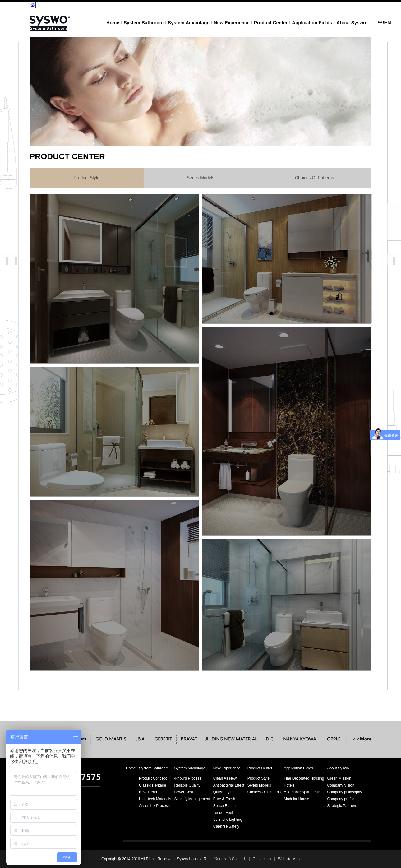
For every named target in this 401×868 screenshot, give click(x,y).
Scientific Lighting (228, 819)
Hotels (289, 785)
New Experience (232, 23)
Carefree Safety (226, 826)
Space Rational (226, 806)
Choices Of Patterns (314, 178)
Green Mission (339, 778)
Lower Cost (184, 792)
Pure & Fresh (224, 799)
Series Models (201, 178)
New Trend (148, 792)
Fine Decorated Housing (304, 778)
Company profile (341, 799)
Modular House (296, 799)
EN (387, 23)
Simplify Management (192, 799)
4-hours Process (188, 778)
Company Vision (341, 785)
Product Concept (153, 778)
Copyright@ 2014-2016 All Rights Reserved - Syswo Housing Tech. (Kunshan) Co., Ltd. (174, 859)
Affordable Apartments (302, 792)
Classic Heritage (152, 785)
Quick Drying (224, 792)
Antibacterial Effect (229, 785)
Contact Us (262, 859)
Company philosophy (344, 792)
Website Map (289, 859)
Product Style (87, 178)
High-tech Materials (155, 799)
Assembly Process (154, 806)
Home (113, 23)
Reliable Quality (187, 785)
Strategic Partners (342, 806)
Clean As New (225, 778)
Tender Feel (223, 813)
